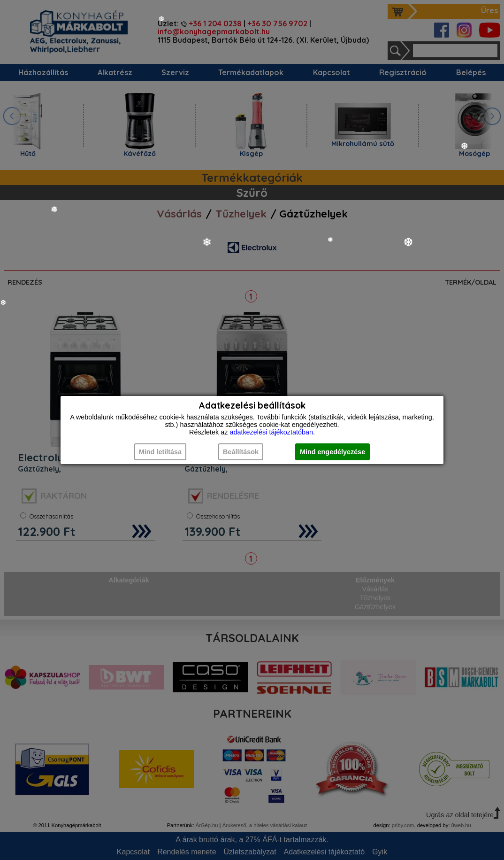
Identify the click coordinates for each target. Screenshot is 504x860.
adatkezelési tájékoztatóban (271, 432)
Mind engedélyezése (332, 452)
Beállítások (241, 452)
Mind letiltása (160, 452)
